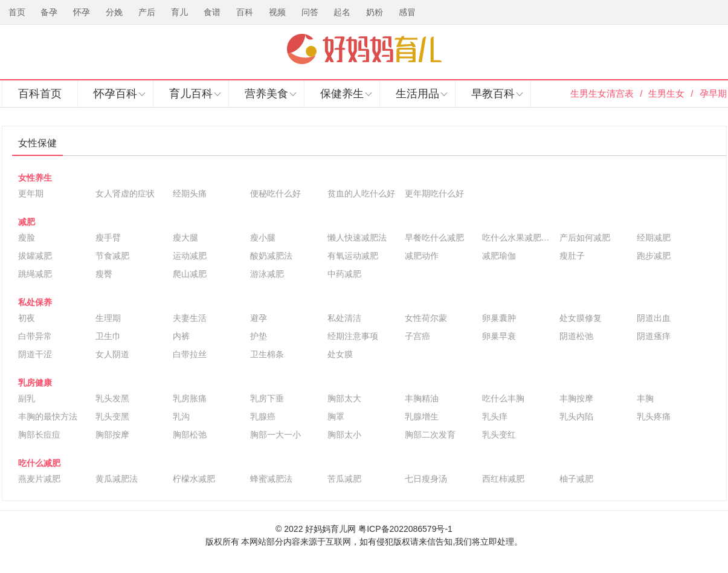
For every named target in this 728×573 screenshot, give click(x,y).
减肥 (27, 222)
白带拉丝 (190, 354)
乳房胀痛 (190, 398)
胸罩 (336, 416)
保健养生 (342, 94)
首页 (17, 12)
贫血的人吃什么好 (361, 193)
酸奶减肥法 (271, 256)
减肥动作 (422, 256)
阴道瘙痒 (654, 336)
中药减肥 (344, 274)
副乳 (27, 398)
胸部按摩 (112, 435)
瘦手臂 (108, 238)
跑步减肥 (654, 256)
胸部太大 (344, 398)
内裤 (181, 336)
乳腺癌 (263, 416)
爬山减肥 (190, 274)
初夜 (27, 318)
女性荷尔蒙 (426, 318)
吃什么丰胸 (503, 398)
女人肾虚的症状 (125, 193)
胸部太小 (344, 435)
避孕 (259, 318)
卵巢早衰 (499, 336)
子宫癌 (417, 336)
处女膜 (340, 354)
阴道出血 (654, 318)
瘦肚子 (572, 256)
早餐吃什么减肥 (434, 238)
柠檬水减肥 (194, 479)
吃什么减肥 (39, 463)
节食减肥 (112, 256)
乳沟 (181, 416)
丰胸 (645, 398)
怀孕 (82, 12)
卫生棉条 (267, 354)
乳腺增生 (422, 416)
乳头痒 (495, 416)
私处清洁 (344, 318)
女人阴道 (112, 354)
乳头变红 (499, 435)
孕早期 (713, 93)
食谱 (212, 12)
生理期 (108, 318)
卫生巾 (108, 336)
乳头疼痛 (654, 416)
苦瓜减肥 (344, 479)
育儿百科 (191, 94)
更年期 (31, 193)
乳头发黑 (112, 398)
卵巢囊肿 (499, 318)
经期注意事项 (353, 336)
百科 (245, 12)
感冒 (407, 12)
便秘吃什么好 (275, 193)
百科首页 (40, 94)
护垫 (259, 336)
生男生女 (666, 93)
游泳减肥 (267, 274)
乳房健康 (35, 383)
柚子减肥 (576, 479)
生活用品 (417, 94)
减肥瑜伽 (499, 256)
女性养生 (35, 178)
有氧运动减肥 (353, 256)
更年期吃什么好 (434, 193)
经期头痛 (190, 193)
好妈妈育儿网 (364, 49)
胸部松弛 (190, 435)
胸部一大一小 (275, 435)
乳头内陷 (576, 416)
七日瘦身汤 (426, 479)
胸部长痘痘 (39, 435)
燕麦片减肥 (39, 479)
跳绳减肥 (35, 274)
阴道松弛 (576, 336)
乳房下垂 (267, 398)
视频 (277, 12)
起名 (342, 12)
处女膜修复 (581, 318)
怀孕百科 (115, 94)
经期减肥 (654, 238)
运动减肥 (190, 256)
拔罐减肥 (35, 256)
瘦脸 (27, 238)
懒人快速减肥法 (357, 238)
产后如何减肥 (585, 238)
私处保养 (35, 302)
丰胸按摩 (576, 398)
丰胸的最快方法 (48, 416)
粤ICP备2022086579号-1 (405, 529)
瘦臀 (104, 274)
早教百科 (493, 94)
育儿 (179, 12)
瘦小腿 (263, 238)
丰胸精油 (422, 398)
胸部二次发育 (430, 435)
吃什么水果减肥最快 (518, 238)
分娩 (114, 12)
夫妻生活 (190, 318)
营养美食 (266, 94)
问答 (310, 12)
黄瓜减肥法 (117, 479)
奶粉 (375, 12)
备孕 (49, 12)
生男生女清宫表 (602, 93)
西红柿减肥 (503, 479)
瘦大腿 (185, 238)
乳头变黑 (112, 416)
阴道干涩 (35, 354)
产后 (147, 12)
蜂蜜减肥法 (271, 479)
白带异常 (35, 336)
